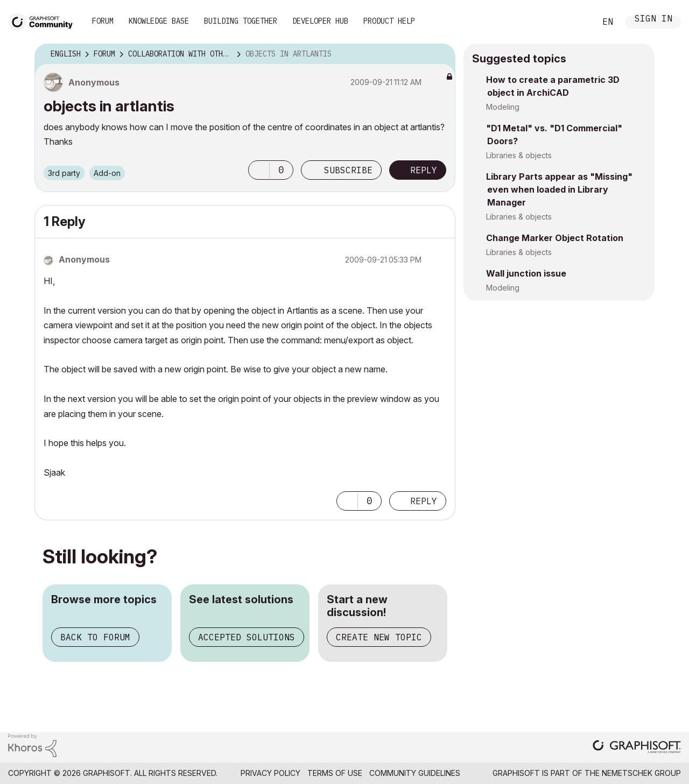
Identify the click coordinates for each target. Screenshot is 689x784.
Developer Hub (320, 21)
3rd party (64, 173)
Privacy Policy (270, 773)
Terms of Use (335, 773)
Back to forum (95, 637)
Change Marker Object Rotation (555, 238)
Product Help (389, 21)
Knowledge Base (159, 21)
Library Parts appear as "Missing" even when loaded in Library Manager (559, 189)
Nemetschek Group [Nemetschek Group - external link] (641, 773)
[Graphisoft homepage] (637, 748)
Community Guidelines (415, 773)
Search (575, 22)
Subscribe (348, 170)
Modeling (503, 107)
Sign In (653, 20)
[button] (259, 170)
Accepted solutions (247, 637)
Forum (103, 21)
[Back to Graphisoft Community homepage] (44, 21)
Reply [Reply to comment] (424, 501)
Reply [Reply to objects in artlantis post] (424, 170)
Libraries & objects (519, 155)
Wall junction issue (526, 273)
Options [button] (440, 54)
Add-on (107, 173)
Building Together (241, 21)
